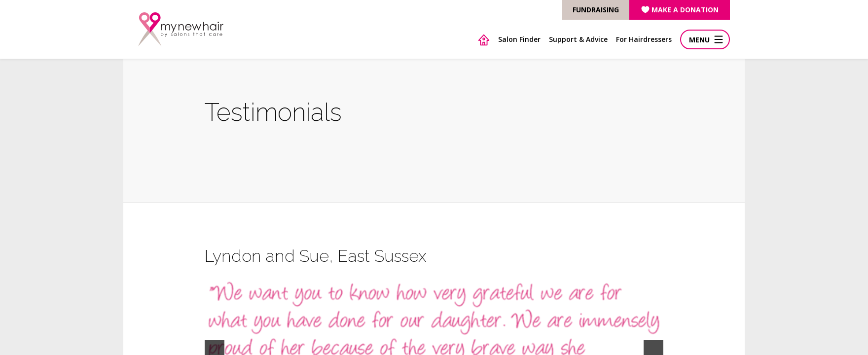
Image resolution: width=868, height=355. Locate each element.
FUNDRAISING (596, 10)
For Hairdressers (644, 39)
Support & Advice (578, 39)
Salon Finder (519, 39)
